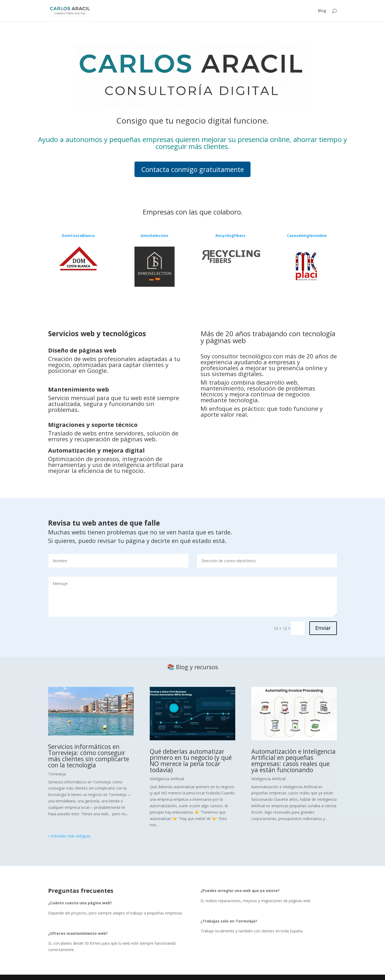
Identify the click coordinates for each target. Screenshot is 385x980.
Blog (322, 11)
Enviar (323, 628)
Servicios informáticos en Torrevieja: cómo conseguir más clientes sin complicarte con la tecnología (89, 756)
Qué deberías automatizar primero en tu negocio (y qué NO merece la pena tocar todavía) (191, 761)
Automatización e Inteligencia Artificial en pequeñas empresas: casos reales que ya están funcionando (293, 761)
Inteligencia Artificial (167, 779)
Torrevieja (57, 774)
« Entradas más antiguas (69, 836)
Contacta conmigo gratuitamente (192, 169)
